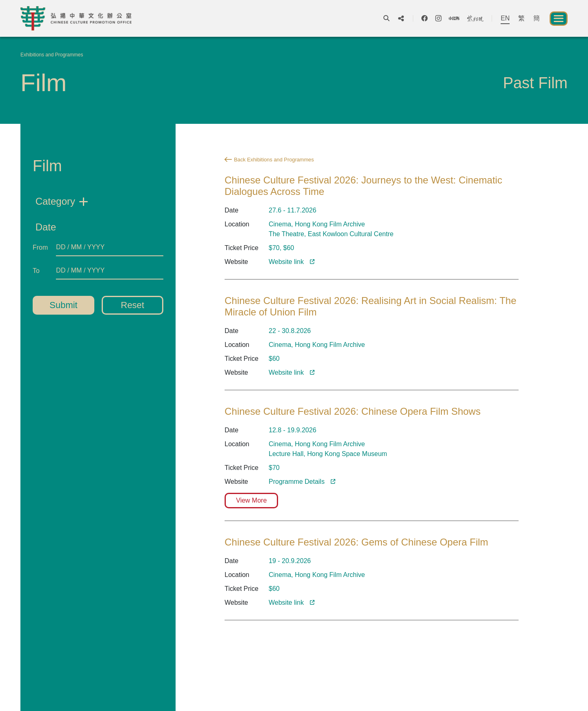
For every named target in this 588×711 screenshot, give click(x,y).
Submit (63, 305)
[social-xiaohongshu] (454, 18)
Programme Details (297, 482)
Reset (133, 305)
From (40, 247)
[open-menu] (559, 19)
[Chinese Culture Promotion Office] (76, 18)
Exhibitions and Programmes (52, 55)
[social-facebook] (424, 18)
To (36, 271)
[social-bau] (475, 18)
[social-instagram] (438, 18)
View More (251, 500)
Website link (286, 603)
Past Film (535, 83)
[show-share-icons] (401, 18)
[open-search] (386, 18)
